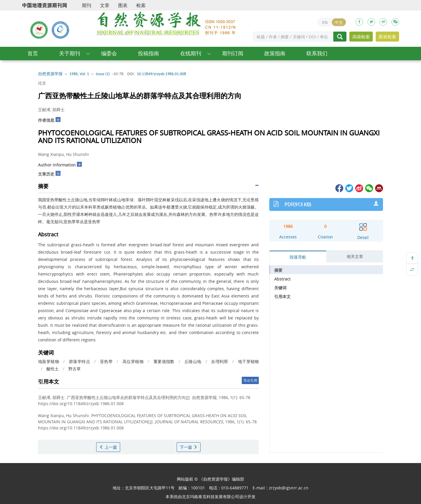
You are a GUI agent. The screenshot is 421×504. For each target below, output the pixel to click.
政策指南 (275, 53)
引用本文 (282, 296)
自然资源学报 (50, 74)
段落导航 (298, 257)
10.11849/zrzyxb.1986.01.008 (162, 74)
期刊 (87, 5)
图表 (123, 5)
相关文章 (355, 256)
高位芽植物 (133, 361)
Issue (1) (103, 74)
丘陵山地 (193, 361)
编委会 (109, 53)
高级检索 (361, 37)
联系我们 (317, 53)
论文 (42, 83)
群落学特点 (80, 361)
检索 (141, 5)
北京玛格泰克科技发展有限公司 (210, 497)
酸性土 (53, 369)
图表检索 (387, 37)
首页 (33, 53)
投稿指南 (149, 53)
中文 (339, 22)
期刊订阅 (233, 53)
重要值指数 (164, 361)
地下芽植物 (249, 361)
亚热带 (106, 361)
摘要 (278, 270)
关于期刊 (70, 53)
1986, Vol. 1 (79, 74)
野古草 (75, 369)
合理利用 (220, 361)
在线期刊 (191, 53)
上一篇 (108, 447)
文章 (105, 5)
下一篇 (189, 447)
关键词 (280, 288)
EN (325, 22)
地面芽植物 (49, 361)
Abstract (282, 279)
